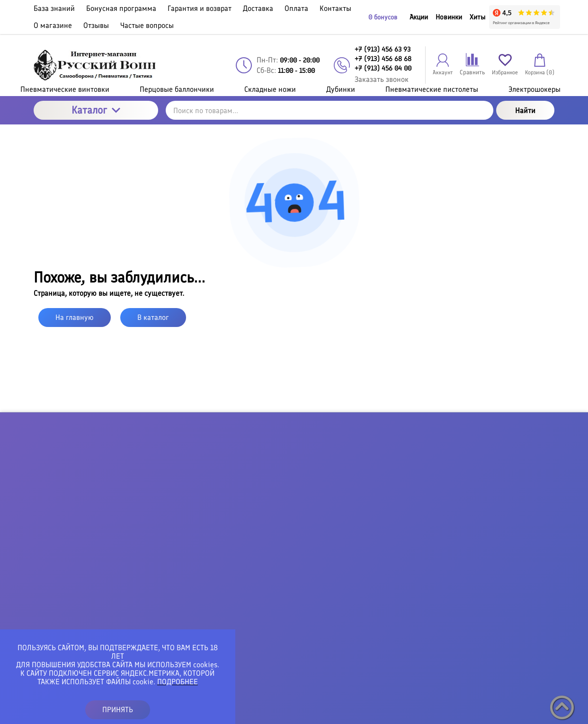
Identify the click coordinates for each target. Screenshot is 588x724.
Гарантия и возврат (323, 524)
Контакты (306, 575)
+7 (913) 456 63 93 (133, 549)
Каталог (96, 110)
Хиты (477, 17)
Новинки (449, 17)
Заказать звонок (382, 79)
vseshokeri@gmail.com (139, 582)
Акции (419, 17)
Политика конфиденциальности (305, 712)
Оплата (302, 558)
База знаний (311, 490)
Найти (525, 110)
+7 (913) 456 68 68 (134, 556)
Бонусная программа (325, 507)
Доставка (305, 541)
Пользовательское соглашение (407, 712)
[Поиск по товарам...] (330, 110)
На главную (75, 317)
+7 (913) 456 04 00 (134, 564)
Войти (446, 490)
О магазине (309, 592)
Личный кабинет (464, 507)
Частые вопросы (317, 627)
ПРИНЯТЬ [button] (118, 710)
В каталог (153, 317)
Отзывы (303, 609)
